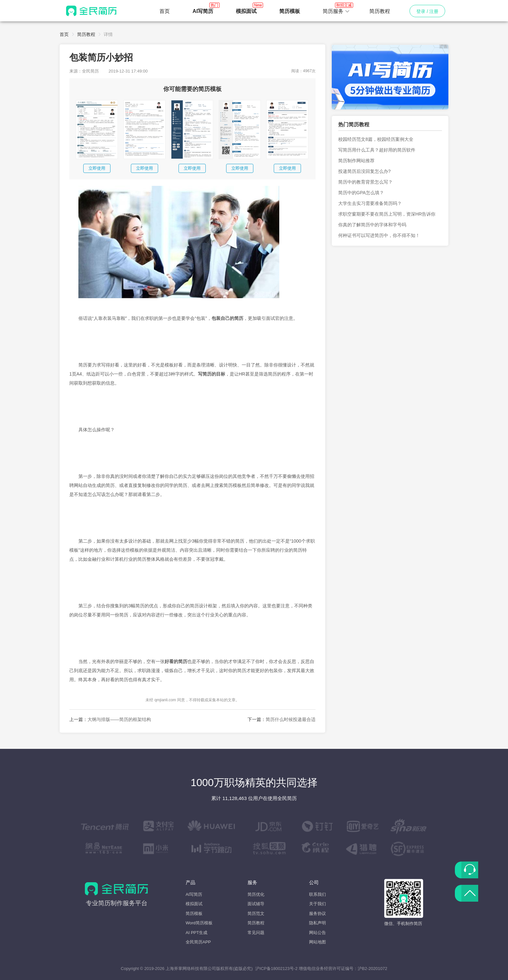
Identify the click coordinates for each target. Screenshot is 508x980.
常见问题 (256, 933)
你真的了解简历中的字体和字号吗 (372, 225)
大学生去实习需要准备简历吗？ (370, 203)
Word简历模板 (199, 923)
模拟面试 (194, 904)
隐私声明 (317, 923)
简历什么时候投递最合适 (291, 719)
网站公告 (317, 933)
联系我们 (317, 894)
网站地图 (317, 942)
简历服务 (336, 9)
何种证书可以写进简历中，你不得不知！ (379, 235)
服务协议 (317, 913)
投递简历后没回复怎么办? (364, 171)
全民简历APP (198, 942)
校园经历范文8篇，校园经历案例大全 (376, 139)
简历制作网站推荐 (356, 161)
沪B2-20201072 (372, 969)
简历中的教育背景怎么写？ (365, 182)
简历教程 (380, 11)
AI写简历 (194, 894)
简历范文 (256, 913)
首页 (165, 11)
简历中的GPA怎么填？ (361, 193)
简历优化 (256, 894)
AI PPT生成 (196, 933)
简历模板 (194, 913)
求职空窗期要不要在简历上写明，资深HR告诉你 (387, 214)
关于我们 (317, 904)
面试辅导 (256, 904)
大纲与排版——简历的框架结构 (119, 719)
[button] (336, 11)
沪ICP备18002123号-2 (276, 969)
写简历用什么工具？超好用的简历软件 (377, 150)
